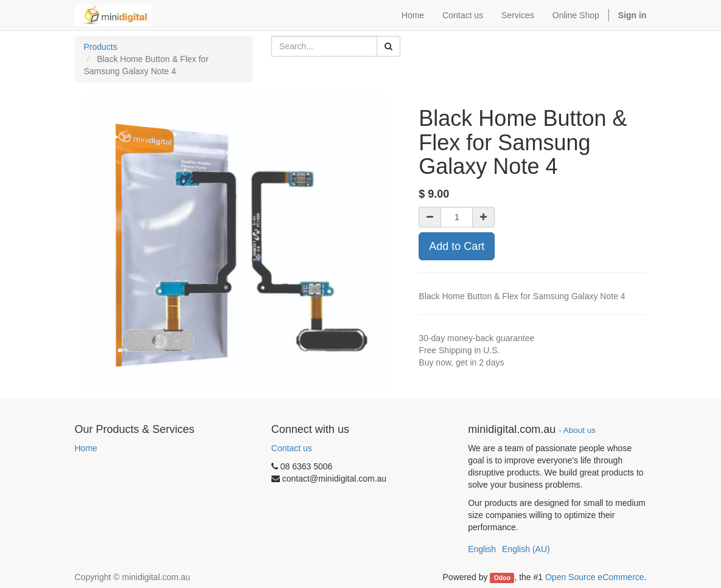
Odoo (502, 578)
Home (86, 448)
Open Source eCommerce (595, 577)
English (482, 549)
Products (101, 47)
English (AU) (526, 549)
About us (580, 430)
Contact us (292, 448)
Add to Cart (457, 246)
